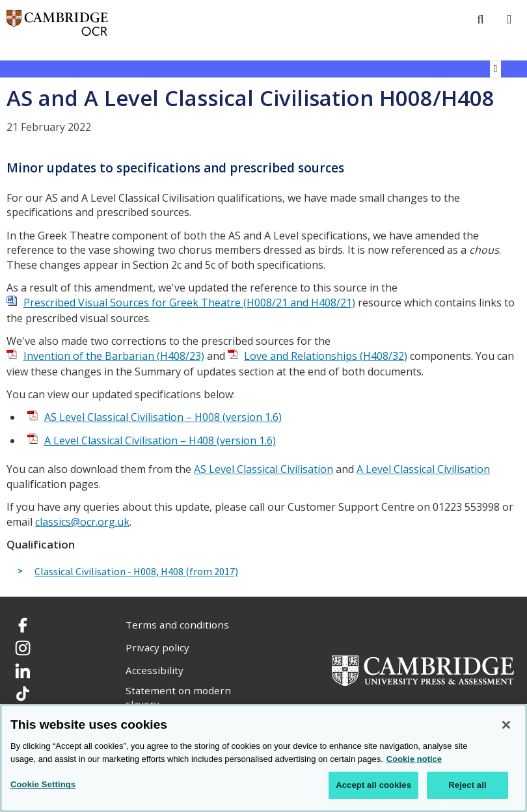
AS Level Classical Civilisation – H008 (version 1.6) (163, 417)
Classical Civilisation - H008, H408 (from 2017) (136, 572)
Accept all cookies (373, 785)
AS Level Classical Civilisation (263, 469)
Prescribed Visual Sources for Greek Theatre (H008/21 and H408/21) (189, 303)
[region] (263, 758)
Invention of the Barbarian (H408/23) (114, 356)
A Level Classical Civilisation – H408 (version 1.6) (160, 440)
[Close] (506, 725)
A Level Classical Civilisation (423, 469)
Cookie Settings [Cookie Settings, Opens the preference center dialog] (43, 784)
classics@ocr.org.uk (82, 522)
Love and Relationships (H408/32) (326, 356)
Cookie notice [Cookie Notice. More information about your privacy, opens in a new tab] (414, 759)
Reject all (467, 785)
